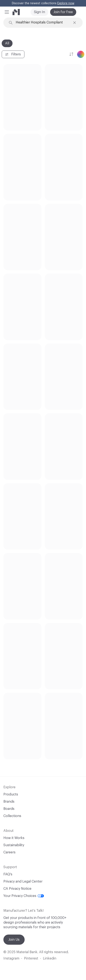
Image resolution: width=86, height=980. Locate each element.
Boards (9, 809)
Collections (12, 816)
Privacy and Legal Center (23, 881)
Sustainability (14, 845)
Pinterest (31, 958)
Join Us (14, 940)
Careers (9, 852)
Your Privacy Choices (24, 896)
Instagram (11, 958)
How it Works (14, 838)
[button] (7, 12)
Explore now (66, 3)
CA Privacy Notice (17, 889)
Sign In (39, 12)
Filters (13, 54)
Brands (9, 802)
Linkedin (50, 958)
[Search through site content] (43, 23)
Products (11, 794)
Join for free (63, 12)
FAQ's (8, 874)
